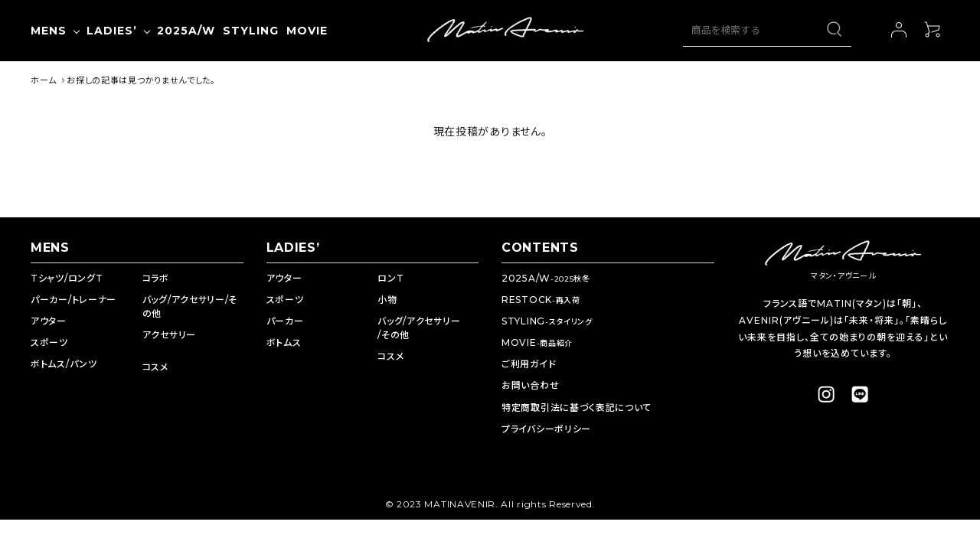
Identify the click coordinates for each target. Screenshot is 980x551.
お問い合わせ (530, 385)
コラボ (156, 278)
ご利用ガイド (529, 364)
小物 (387, 300)
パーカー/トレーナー (73, 300)
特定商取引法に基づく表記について (577, 408)
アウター (49, 321)
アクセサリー (169, 335)
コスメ (155, 367)
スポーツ (49, 342)
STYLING (547, 321)
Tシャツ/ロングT (67, 278)
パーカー (285, 321)
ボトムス (284, 342)
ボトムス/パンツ (64, 364)
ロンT (390, 278)
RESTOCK (541, 300)
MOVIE (537, 342)
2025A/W (546, 278)
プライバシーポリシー (546, 429)
